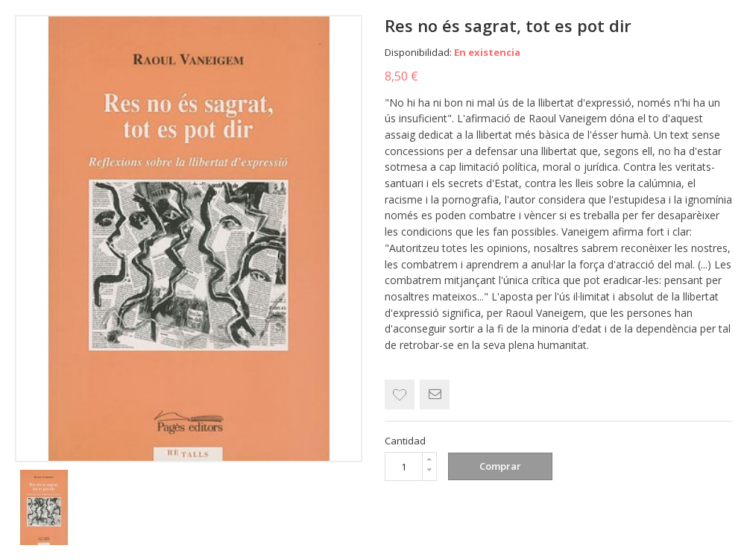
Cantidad (405, 441)
